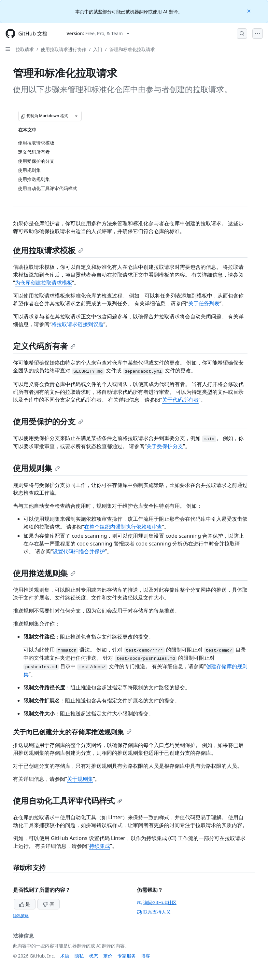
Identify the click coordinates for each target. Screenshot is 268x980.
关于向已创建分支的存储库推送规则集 (72, 732)
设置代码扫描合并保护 (79, 551)
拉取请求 (25, 49)
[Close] (249, 11)
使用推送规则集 (44, 573)
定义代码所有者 (44, 346)
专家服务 (127, 956)
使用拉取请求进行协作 (63, 49)
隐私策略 (21, 916)
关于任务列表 (204, 303)
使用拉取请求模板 (48, 250)
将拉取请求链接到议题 (78, 324)
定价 (108, 956)
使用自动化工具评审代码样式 (68, 801)
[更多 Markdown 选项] (76, 116)
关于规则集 (80, 779)
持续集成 (100, 846)
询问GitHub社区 (157, 902)
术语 (65, 956)
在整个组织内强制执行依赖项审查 (123, 527)
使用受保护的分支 (48, 421)
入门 (98, 49)
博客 (146, 956)
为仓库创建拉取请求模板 (44, 283)
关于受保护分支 (165, 446)
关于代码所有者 (180, 400)
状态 (93, 956)
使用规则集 (36, 468)
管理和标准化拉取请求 (132, 49)
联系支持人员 (154, 912)
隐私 (79, 956)
